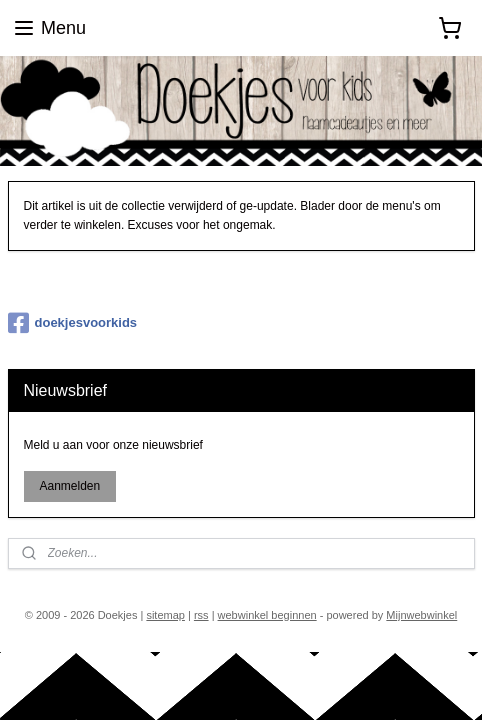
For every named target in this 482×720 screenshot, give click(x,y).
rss (201, 615)
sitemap (165, 615)
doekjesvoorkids (73, 323)
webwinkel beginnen (267, 615)
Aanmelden (69, 486)
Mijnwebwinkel (421, 615)
